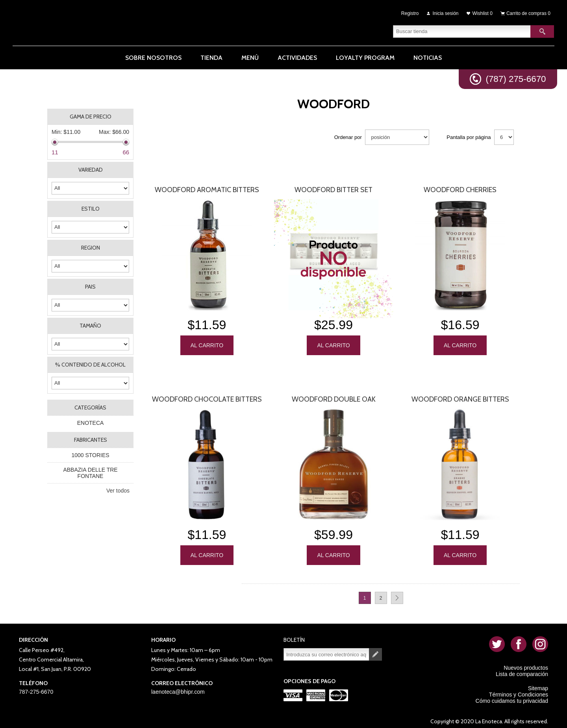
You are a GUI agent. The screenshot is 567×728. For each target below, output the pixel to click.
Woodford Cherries (460, 188)
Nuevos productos (526, 663)
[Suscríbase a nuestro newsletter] (326, 650)
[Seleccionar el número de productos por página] (504, 135)
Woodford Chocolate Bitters (207, 396)
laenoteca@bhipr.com (178, 687)
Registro (410, 13)
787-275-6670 (36, 687)
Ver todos (118, 489)
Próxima (397, 594)
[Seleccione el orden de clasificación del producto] (397, 135)
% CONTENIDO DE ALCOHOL (90, 363)
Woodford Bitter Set (334, 188)
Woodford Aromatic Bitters (207, 188)
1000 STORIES (90, 453)
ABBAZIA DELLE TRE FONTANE (90, 471)
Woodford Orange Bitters (460, 396)
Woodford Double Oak (334, 396)
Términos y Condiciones (519, 690)
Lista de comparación (522, 670)
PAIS (90, 285)
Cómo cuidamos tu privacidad (512, 697)
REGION (91, 246)
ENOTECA (91, 421)
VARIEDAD (91, 168)
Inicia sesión (446, 13)
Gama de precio (91, 115)
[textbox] (462, 30)
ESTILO (91, 207)
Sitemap (538, 684)
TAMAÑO (90, 324)
